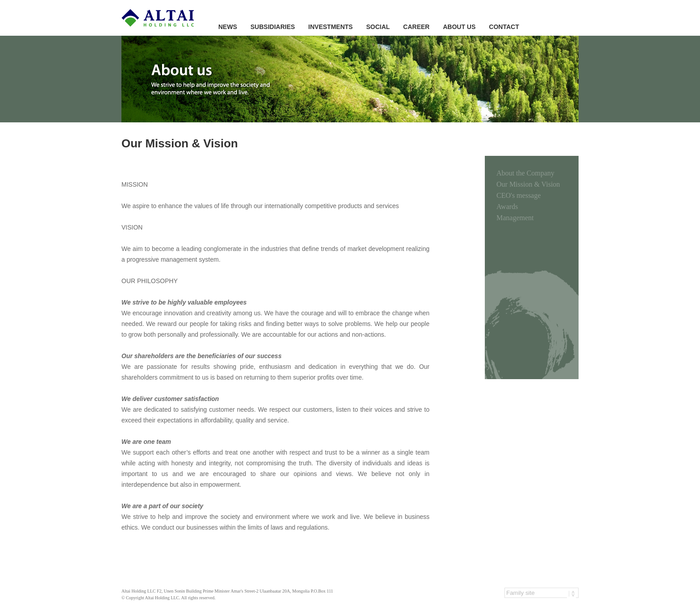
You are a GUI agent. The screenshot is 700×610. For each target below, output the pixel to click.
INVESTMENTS (331, 27)
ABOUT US (459, 27)
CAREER (416, 27)
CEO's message (519, 195)
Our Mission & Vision (528, 184)
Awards (507, 207)
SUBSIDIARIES (273, 27)
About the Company (525, 173)
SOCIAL (378, 27)
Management (515, 218)
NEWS (228, 27)
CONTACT (504, 27)
